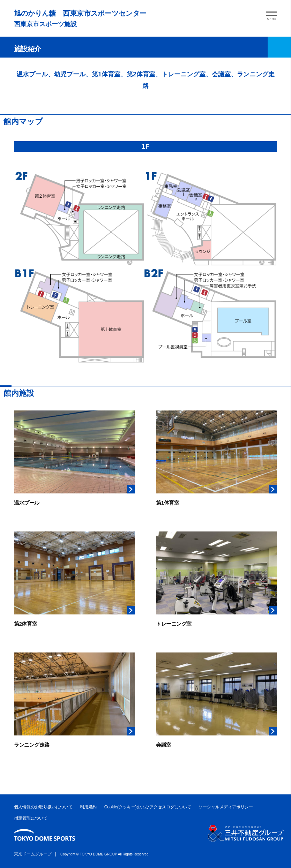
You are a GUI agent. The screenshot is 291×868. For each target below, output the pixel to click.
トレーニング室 (174, 624)
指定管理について (31, 818)
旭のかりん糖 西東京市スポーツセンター (80, 13)
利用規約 (88, 807)
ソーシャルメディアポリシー (226, 807)
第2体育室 (25, 624)
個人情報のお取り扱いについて (43, 807)
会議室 (164, 745)
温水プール (27, 503)
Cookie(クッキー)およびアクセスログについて (148, 807)
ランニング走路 (32, 745)
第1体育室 (167, 503)
